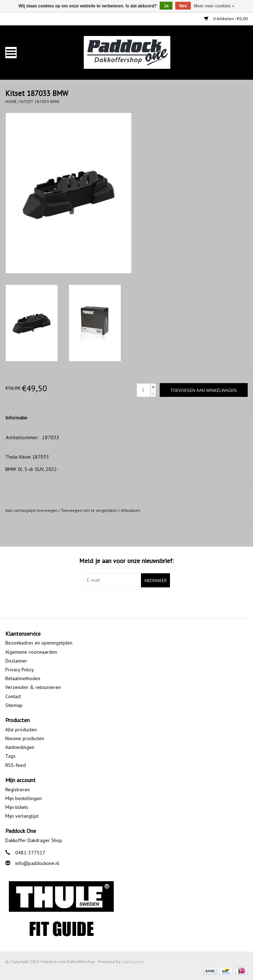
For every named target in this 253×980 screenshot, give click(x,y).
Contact (13, 696)
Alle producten (21, 730)
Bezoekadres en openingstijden (39, 643)
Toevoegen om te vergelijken (90, 510)
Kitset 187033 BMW (40, 101)
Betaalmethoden (23, 678)
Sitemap (14, 705)
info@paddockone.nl (37, 863)
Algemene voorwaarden (31, 652)
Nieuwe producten (25, 738)
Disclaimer (16, 661)
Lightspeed (132, 961)
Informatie (16, 418)
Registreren (17, 790)
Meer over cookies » (214, 6)
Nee (183, 6)
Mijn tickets (17, 807)
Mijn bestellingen (23, 798)
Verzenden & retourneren (33, 687)
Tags (10, 756)
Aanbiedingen (20, 747)
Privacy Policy (20, 670)
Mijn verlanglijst (22, 816)
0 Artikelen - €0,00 (226, 19)
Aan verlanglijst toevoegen (31, 510)
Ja (166, 6)
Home (11, 101)
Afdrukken (131, 510)
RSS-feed (16, 765)
